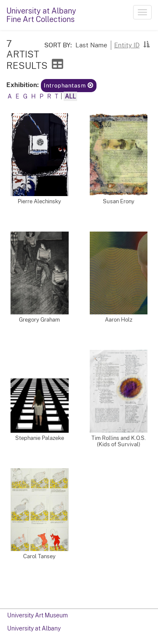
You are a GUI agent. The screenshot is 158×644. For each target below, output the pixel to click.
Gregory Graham (39, 320)
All (70, 96)
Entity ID (127, 45)
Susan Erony (119, 201)
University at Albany (34, 628)
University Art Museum (37, 615)
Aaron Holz (119, 320)
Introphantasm (69, 86)
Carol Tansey (39, 556)
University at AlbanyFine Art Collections (41, 15)
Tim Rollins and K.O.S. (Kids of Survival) (119, 441)
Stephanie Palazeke (40, 438)
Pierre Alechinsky (39, 201)
